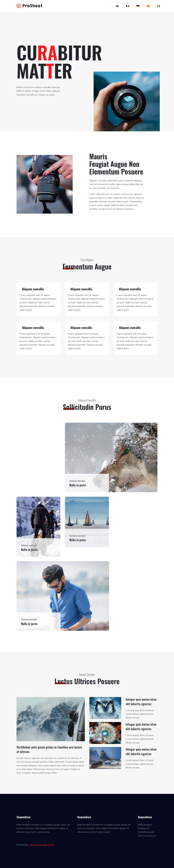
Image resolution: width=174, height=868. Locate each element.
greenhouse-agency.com (42, 845)
